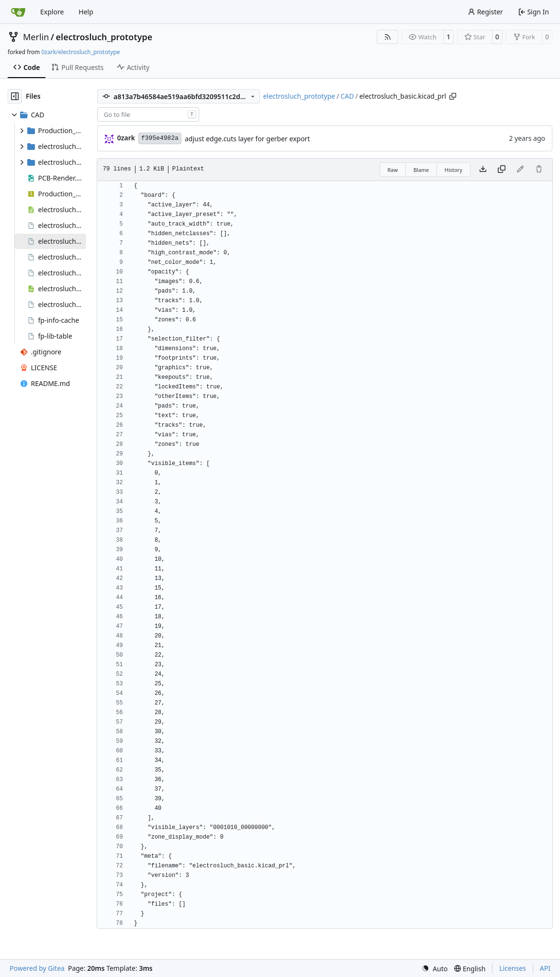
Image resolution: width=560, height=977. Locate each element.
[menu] (435, 969)
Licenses (513, 968)
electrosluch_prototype (104, 37)
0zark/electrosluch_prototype (80, 52)
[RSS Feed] (388, 37)
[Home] (18, 12)
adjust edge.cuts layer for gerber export (247, 139)
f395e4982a (160, 138)
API (545, 968)
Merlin (36, 37)
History (454, 170)
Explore (52, 12)
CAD (347, 96)
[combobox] (148, 114)
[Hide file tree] (15, 96)
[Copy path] (453, 96)
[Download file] (483, 170)
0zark (126, 138)
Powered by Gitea (37, 968)
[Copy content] (502, 170)
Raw (393, 170)
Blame (421, 170)
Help (86, 12)
